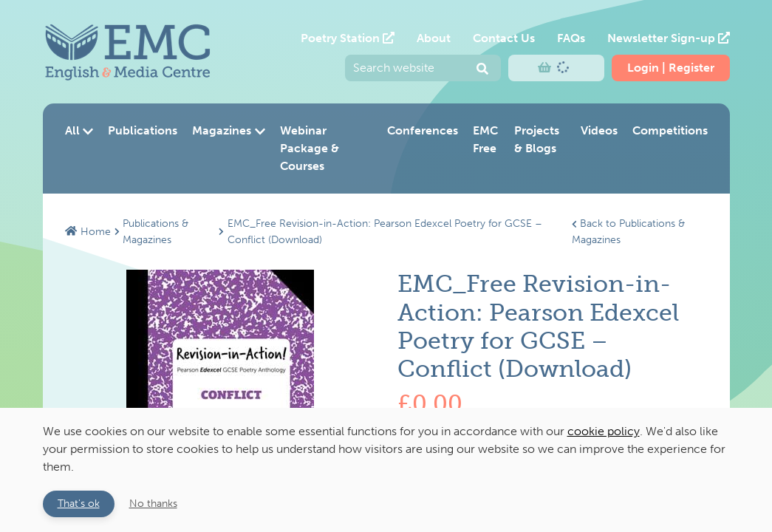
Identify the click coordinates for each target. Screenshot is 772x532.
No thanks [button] (153, 503)
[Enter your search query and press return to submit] (423, 68)
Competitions (670, 130)
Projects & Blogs (537, 139)
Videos (599, 130)
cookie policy (604, 431)
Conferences (423, 130)
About (434, 38)
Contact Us (504, 38)
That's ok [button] (79, 503)
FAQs (571, 38)
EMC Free (485, 139)
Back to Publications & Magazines (628, 231)
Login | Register (671, 68)
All (79, 130)
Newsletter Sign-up (669, 38)
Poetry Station (348, 38)
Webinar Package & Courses (310, 148)
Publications (143, 130)
